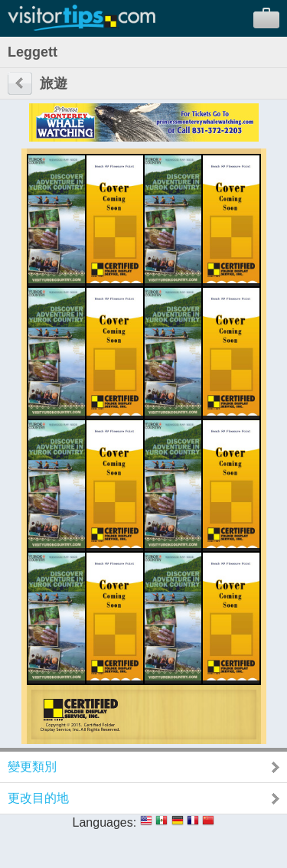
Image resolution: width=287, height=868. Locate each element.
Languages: (105, 822)
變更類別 (32, 767)
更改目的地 (38, 798)
